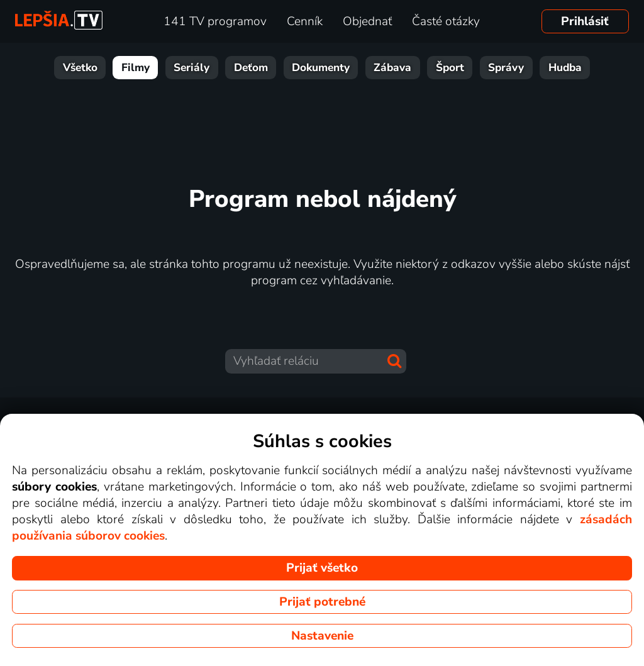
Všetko (80, 68)
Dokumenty (321, 68)
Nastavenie (322, 636)
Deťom (251, 68)
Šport (450, 68)
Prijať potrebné (322, 602)
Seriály (192, 68)
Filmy (136, 68)
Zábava (392, 68)
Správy (506, 68)
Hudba (565, 68)
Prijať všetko (322, 568)
